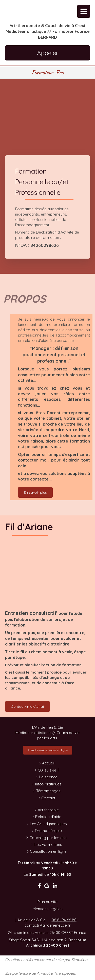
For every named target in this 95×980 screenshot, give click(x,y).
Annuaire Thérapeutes (56, 973)
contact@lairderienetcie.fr (48, 925)
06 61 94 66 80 (64, 920)
